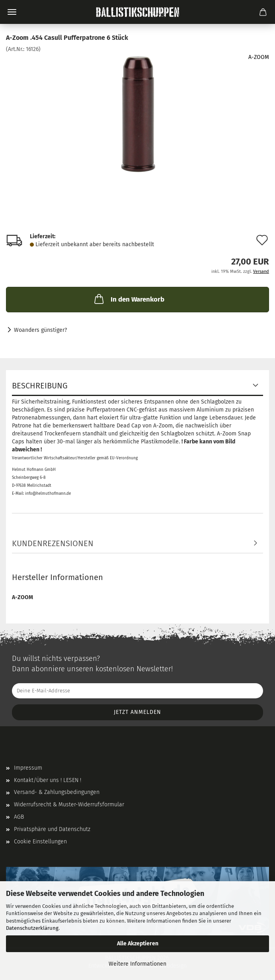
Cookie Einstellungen (40, 842)
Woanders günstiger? (40, 330)
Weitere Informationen (137, 964)
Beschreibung (40, 386)
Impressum (28, 768)
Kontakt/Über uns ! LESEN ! (48, 780)
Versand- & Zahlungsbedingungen (57, 792)
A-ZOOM (259, 57)
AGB (19, 817)
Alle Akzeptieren (138, 944)
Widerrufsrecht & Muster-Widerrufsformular (69, 805)
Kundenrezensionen (53, 543)
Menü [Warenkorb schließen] (12, 12)
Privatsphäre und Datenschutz (52, 829)
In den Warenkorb (129, 299)
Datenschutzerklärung (32, 928)
